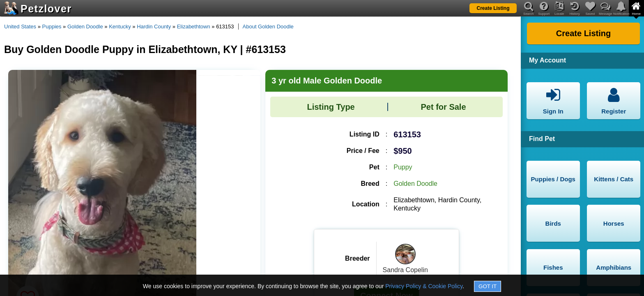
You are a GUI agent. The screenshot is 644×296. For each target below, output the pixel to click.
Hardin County (154, 27)
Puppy (403, 167)
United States (20, 27)
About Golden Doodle (268, 27)
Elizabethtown (194, 27)
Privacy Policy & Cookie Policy (424, 286)
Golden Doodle (85, 27)
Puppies (52, 27)
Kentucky (120, 27)
